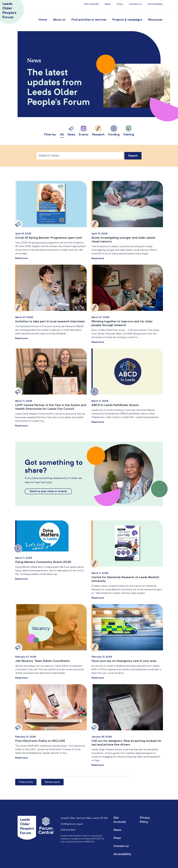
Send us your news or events (48, 491)
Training (129, 131)
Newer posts (52, 782)
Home (43, 20)
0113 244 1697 (68, 830)
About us (59, 20)
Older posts (26, 782)
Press (120, 4)
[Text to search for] (80, 156)
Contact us (135, 4)
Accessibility (155, 4)
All (62, 135)
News (108, 4)
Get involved (91, 4)
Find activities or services (89, 20)
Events (84, 131)
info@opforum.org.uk (71, 824)
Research (98, 131)
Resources (155, 20)
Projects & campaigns (127, 20)
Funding (114, 131)
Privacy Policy (145, 820)
